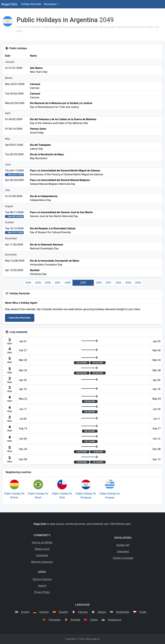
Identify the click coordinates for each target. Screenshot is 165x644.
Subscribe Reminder (20, 318)
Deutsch (44, 612)
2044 (28, 283)
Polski (143, 612)
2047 (58, 283)
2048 (68, 283)
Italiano (102, 612)
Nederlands (123, 612)
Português (55, 620)
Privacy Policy (42, 592)
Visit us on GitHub (42, 542)
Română (75, 620)
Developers (51, 4)
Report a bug (42, 549)
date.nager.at (93, 639)
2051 (109, 283)
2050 (99, 283)
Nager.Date (9, 4)
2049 (83, 283)
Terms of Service (42, 579)
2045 (38, 283)
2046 (48, 283)
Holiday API (123, 545)
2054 (138, 283)
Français (83, 612)
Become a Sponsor (42, 562)
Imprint (42, 586)
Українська (114, 620)
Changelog (123, 552)
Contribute (42, 555)
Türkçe (94, 620)
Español (63, 612)
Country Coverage (123, 558)
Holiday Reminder (31, 4)
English (25, 612)
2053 (128, 283)
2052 (118, 283)
